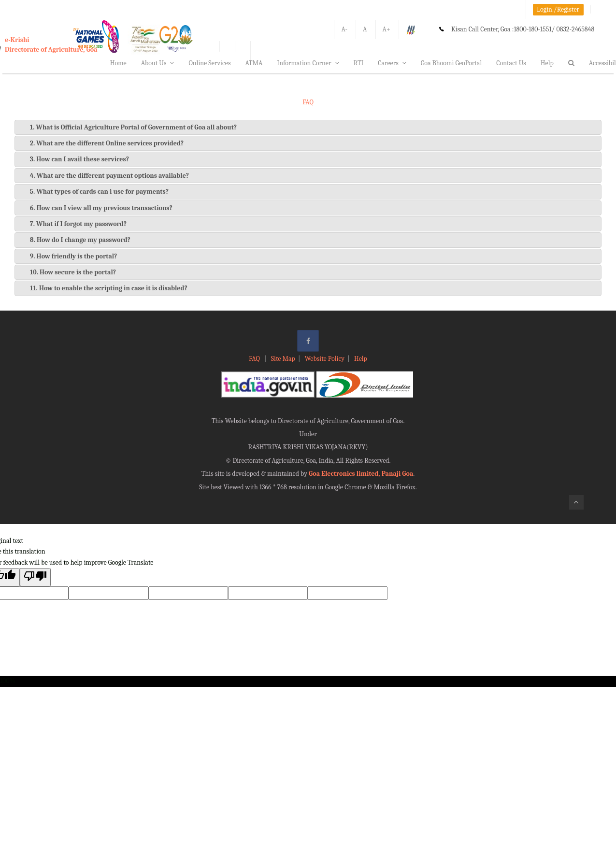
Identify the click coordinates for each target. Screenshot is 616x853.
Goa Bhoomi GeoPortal (451, 63)
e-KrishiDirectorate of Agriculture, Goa (51, 45)
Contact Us (511, 63)
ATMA (254, 63)
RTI (359, 63)
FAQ (255, 359)
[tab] (308, 127)
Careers (392, 63)
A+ (387, 29)
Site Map (283, 359)
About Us (158, 63)
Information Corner (308, 63)
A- (344, 29)
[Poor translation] (35, 577)
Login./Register (558, 9)
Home (118, 63)
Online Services (209, 63)
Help (547, 63)
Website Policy (325, 359)
